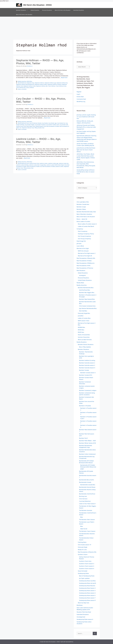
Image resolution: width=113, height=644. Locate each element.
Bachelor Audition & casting (87, 360)
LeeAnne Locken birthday (22, 165)
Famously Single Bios (84, 313)
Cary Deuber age (52, 123)
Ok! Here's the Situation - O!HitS (37, 5)
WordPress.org (81, 102)
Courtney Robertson (85, 501)
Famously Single (83, 547)
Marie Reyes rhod (31, 126)
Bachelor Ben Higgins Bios (87, 292)
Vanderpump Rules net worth (88, 583)
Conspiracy (80, 229)
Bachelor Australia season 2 (87, 363)
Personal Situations (47, 10)
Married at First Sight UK (85, 256)
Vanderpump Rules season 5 (87, 595)
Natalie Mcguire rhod (41, 126)
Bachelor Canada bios (83, 204)
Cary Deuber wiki (64, 125)
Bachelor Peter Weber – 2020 (87, 441)
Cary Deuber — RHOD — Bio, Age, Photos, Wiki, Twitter (41, 100)
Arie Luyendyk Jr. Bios (83, 202)
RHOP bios (81, 332)
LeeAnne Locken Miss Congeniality (37, 165)
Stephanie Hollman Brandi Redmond (25, 84)
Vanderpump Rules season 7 (87, 598)
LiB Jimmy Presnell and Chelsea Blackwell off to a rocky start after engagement (86, 127)
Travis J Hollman (30, 88)
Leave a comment (22, 89)
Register (79, 92)
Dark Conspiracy (83, 231)
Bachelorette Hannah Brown (87, 487)
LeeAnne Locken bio (64, 163)
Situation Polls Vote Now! (84, 612)
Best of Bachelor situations (84, 214)
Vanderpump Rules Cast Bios (87, 581)
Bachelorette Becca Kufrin (87, 480)
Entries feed (80, 97)
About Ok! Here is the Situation (63, 10)
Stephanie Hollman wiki (42, 86)
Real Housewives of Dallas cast (34, 166)
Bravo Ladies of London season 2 (87, 224)
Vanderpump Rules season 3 (87, 591)
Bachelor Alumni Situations (86, 344)
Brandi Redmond (22, 83)
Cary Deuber (45, 123)
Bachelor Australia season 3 (87, 365)
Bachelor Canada (84, 370)
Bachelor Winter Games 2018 (87, 443)
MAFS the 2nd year (83, 251)
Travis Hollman (52, 86)
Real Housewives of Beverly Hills (86, 258)
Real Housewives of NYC (84, 266)
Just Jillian (81, 316)
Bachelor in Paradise (85, 406)
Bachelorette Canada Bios (88, 485)
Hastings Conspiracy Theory (86, 234)
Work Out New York (84, 603)
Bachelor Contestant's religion (88, 390)
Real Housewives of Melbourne (86, 263)
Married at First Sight (83, 248)
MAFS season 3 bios (84, 321)
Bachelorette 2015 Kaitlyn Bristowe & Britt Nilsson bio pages (88, 467)
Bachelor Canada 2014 (86, 375)
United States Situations (85, 280)
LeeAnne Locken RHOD (52, 165)
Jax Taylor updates (84, 578)
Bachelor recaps (81, 207)
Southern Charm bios (85, 561)
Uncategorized (81, 617)
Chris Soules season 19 (84, 545)
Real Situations (81, 270)
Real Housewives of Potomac (85, 268)
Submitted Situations (79, 10)
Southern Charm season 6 (87, 568)
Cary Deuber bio (61, 123)
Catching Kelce (82, 542)
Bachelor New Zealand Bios (87, 299)
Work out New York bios (85, 340)
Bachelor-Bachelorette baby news (86, 212)
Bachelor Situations (23, 10)
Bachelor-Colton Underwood (87, 454)
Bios (82, 517)
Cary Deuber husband (40, 125)
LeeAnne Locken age (53, 163)
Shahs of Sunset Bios (84, 335)
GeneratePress (70, 642)
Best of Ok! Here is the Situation (24, 14)
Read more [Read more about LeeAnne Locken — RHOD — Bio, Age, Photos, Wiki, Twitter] (27, 158)
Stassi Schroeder (83, 571)
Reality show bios (22, 81)
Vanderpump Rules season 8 (87, 600)
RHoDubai (80, 605)
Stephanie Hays (30, 83)
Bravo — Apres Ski (82, 219)
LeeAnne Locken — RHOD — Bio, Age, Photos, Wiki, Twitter (38, 140)
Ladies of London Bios (84, 318)
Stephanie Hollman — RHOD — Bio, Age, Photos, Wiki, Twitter (40, 62)
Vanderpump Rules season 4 (87, 593)
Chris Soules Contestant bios (87, 306)
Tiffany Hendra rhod (39, 128)
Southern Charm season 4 (87, 566)
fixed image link (81, 241)
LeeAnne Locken (44, 163)
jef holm (79, 244)
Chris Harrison (83, 499)
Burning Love (83, 496)
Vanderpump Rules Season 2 (87, 588)
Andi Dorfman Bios (85, 290)
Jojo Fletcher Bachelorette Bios (88, 308)
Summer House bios (84, 337)
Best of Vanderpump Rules (87, 576)
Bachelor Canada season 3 (88, 373)
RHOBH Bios (81, 327)
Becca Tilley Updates (85, 347)
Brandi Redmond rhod (23, 123)
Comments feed (81, 99)
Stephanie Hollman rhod (28, 128)
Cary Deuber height (29, 125)
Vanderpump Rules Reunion (87, 586)
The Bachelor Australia (86, 510)
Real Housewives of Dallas (53, 126)
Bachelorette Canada (85, 482)
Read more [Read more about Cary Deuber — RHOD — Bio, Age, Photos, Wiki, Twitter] (47, 118)
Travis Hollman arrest (61, 86)
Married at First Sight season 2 (87, 253)
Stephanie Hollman (39, 83)
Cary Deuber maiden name (53, 125)
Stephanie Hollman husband (54, 84)
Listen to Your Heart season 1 (88, 504)
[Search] (95, 633)
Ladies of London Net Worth (86, 226)
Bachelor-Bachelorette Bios (86, 288)
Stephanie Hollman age (50, 83)
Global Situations (35, 10)
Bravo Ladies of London (83, 221)
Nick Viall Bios (83, 311)
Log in (78, 94)
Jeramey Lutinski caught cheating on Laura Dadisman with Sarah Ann (86, 117)
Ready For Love (82, 550)
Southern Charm (83, 554)
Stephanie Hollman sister (29, 86)
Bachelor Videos (81, 209)
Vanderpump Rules (83, 573)
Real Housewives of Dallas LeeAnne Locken (53, 166)
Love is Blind (80, 246)
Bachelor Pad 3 (83, 438)
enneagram (82, 275)
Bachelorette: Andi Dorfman (87, 494)
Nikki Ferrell (84, 529)
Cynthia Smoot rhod (21, 126)
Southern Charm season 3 (87, 564)
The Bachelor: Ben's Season (87, 520)
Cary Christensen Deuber (35, 123)
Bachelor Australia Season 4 (87, 368)
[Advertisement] (56, 27)
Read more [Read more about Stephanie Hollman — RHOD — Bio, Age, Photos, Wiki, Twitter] (64, 78)
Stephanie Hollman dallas (41, 84)
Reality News (80, 283)
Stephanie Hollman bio (62, 83)
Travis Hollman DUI (21, 88)
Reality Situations (82, 342)
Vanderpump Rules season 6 (85, 619)
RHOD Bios (29, 81)
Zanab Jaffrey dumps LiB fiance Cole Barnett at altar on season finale (86, 172)
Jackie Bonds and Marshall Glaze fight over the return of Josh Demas (86, 150)
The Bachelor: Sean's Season (87, 531)
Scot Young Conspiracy (84, 236)
